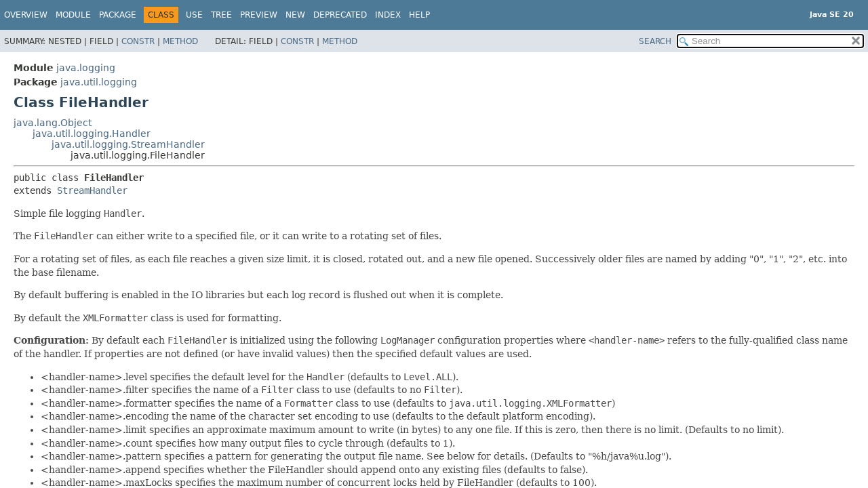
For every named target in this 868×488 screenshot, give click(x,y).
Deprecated (340, 15)
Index (388, 15)
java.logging (86, 68)
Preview (259, 15)
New (295, 15)
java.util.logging (99, 82)
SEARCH (655, 41)
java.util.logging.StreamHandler (128, 144)
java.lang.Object (53, 123)
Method (180, 41)
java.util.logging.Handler (92, 134)
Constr (138, 41)
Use (194, 15)
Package (118, 15)
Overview (26, 15)
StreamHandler (92, 190)
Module (73, 15)
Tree (221, 15)
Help (419, 15)
